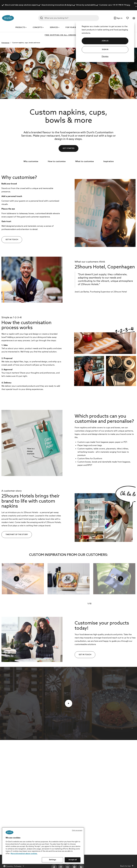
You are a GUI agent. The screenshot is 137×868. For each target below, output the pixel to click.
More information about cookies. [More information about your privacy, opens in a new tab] (24, 854)
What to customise (84, 161)
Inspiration (109, 161)
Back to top (127, 866)
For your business (74, 27)
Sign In (105, 50)
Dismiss (105, 57)
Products (20, 27)
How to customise (57, 161)
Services (54, 27)
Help (128, 5)
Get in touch (12, 240)
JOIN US (105, 41)
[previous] (16, 579)
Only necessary (77, 830)
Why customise (31, 161)
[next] (121, 579)
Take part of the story (17, 535)
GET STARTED (68, 148)
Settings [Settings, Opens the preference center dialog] (53, 860)
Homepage (5, 43)
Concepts (38, 27)
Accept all (73, 860)
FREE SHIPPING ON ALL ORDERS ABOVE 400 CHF (68, 35)
